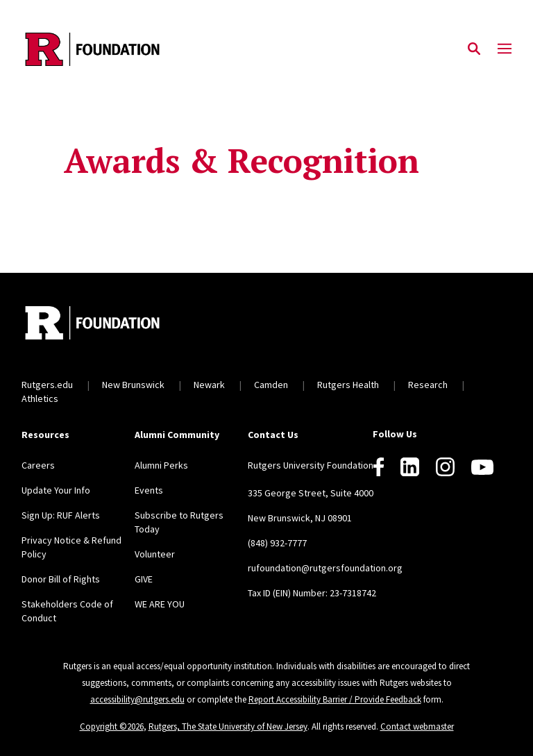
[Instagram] (445, 467)
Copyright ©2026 (112, 726)
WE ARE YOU (160, 604)
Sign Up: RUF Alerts (61, 515)
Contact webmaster (417, 726)
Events (149, 490)
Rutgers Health (348, 385)
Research (428, 385)
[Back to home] (113, 325)
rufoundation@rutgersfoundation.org (325, 568)
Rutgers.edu (47, 385)
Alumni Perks (161, 465)
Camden (271, 385)
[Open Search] (474, 49)
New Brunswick (133, 385)
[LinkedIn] (410, 467)
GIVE (144, 579)
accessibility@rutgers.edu (137, 699)
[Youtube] (482, 467)
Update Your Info (56, 490)
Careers (38, 465)
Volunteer (155, 554)
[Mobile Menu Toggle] (505, 49)
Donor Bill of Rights (61, 579)
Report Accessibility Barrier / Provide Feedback (335, 699)
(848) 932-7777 (277, 543)
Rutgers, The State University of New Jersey (228, 726)
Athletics (40, 398)
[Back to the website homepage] (92, 49)
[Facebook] (379, 467)
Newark (209, 385)
